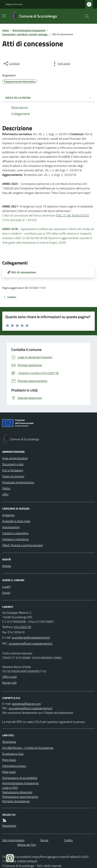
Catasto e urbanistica (15, 533)
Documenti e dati (13, 464)
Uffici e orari (10, 677)
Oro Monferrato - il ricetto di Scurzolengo (28, 748)
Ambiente (8, 515)
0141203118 (23, 627)
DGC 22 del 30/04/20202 (73, 215)
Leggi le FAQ (10, 788)
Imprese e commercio (15, 539)
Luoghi (6, 587)
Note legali (9, 772)
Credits (68, 840)
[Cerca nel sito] (85, 16)
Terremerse (9, 742)
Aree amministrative (15, 458)
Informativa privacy (14, 766)
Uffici (5, 494)
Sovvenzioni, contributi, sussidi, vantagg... (25, 34)
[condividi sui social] (11, 64)
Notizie (7, 566)
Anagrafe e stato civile (16, 521)
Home (6, 30)
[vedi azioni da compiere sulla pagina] (61, 64)
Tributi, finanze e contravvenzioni (23, 545)
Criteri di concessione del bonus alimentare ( (30, 215)
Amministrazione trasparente (29, 30)
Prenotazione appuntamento (20, 797)
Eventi (6, 593)
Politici (6, 488)
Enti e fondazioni (13, 470)
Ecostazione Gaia (13, 754)
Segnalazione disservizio (17, 792)
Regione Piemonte (14, 4)
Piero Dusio (9, 760)
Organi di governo (13, 476)
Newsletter (9, 826)
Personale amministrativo (18, 482)
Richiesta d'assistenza (16, 801)
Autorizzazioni (11, 527)
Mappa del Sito (27, 845)
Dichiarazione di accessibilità (20, 778)
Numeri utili (9, 683)
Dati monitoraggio (13, 840)
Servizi (44, 840)
